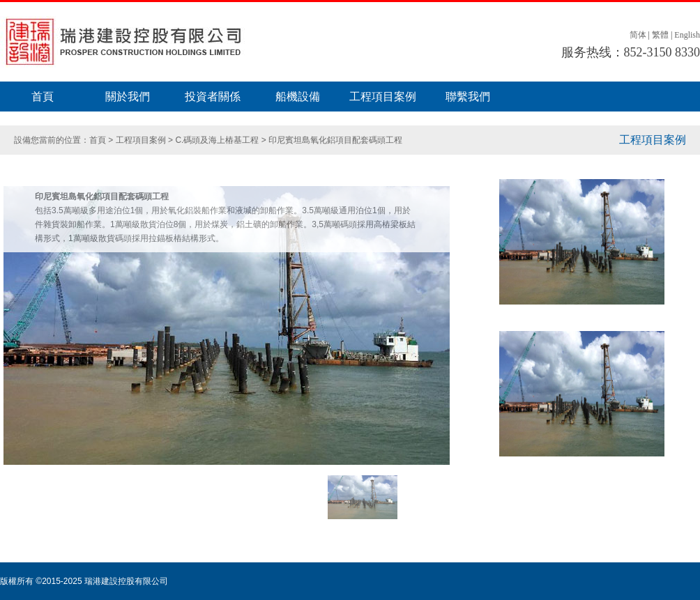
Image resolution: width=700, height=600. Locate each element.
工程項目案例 (383, 97)
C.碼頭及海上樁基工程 (217, 140)
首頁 (43, 97)
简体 (638, 35)
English (687, 35)
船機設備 (298, 97)
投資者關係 (213, 97)
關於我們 (128, 97)
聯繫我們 (468, 97)
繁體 (660, 35)
